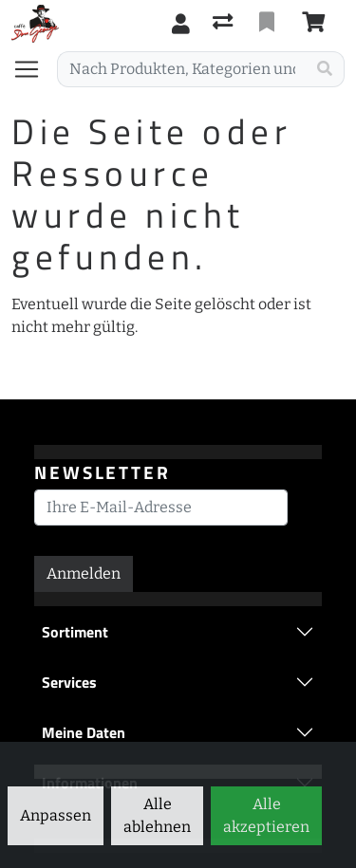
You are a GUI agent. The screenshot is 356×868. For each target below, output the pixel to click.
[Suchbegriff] (182, 69)
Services (69, 682)
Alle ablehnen (157, 815)
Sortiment (75, 632)
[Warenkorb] (317, 24)
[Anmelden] (181, 24)
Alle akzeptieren (266, 815)
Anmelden (84, 573)
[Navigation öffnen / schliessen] (34, 69)
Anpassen (56, 815)
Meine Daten (84, 732)
